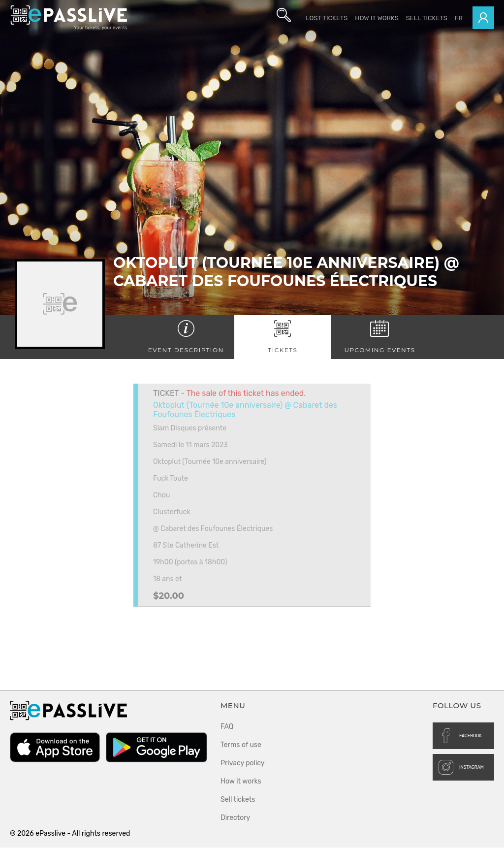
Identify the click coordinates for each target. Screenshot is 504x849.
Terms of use (241, 746)
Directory (235, 819)
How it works (377, 18)
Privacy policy (243, 765)
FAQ (227, 728)
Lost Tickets (327, 18)
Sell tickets (427, 18)
